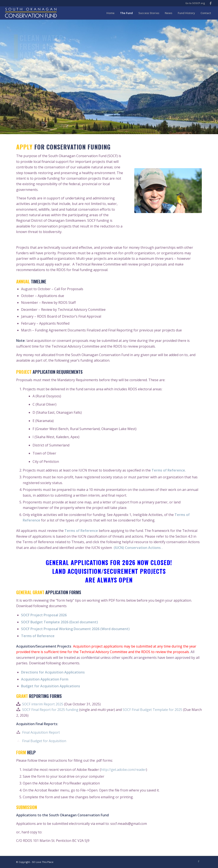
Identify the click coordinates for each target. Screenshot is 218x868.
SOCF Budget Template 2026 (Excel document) (60, 622)
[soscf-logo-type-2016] (31, 13)
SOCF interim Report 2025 (43, 704)
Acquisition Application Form (45, 679)
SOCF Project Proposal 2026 (44, 615)
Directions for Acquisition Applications (53, 672)
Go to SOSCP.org (195, 3)
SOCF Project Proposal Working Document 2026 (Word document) (75, 629)
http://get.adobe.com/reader (123, 770)
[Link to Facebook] (211, 3)
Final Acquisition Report (41, 732)
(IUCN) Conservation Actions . (138, 548)
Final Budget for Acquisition (44, 741)
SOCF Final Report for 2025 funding (50, 710)
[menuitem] (110, 13)
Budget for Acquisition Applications (51, 686)
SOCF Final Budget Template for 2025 (152, 710)
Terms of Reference (168, 470)
